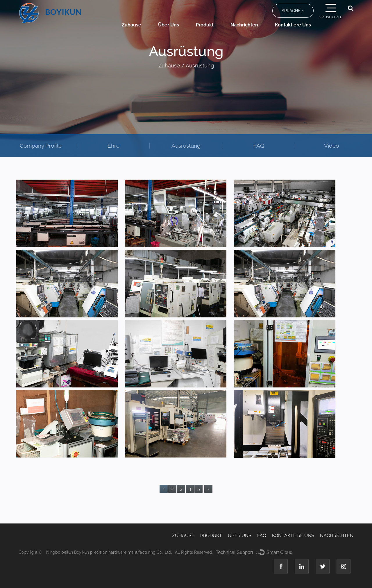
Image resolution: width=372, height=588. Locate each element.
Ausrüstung (186, 146)
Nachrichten (244, 25)
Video (331, 146)
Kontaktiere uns (293, 25)
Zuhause (132, 25)
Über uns (169, 25)
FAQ (259, 146)
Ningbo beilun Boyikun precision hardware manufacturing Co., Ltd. (109, 552)
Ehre (113, 146)
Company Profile (41, 146)
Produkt (205, 25)
